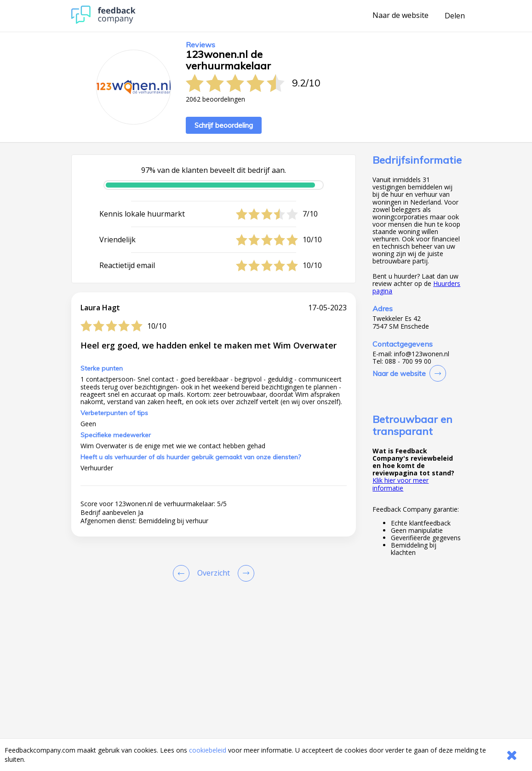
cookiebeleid (208, 750)
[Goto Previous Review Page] (183, 573)
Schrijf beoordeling (224, 125)
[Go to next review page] (244, 573)
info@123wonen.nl (422, 354)
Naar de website (400, 16)
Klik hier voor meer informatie (400, 484)
